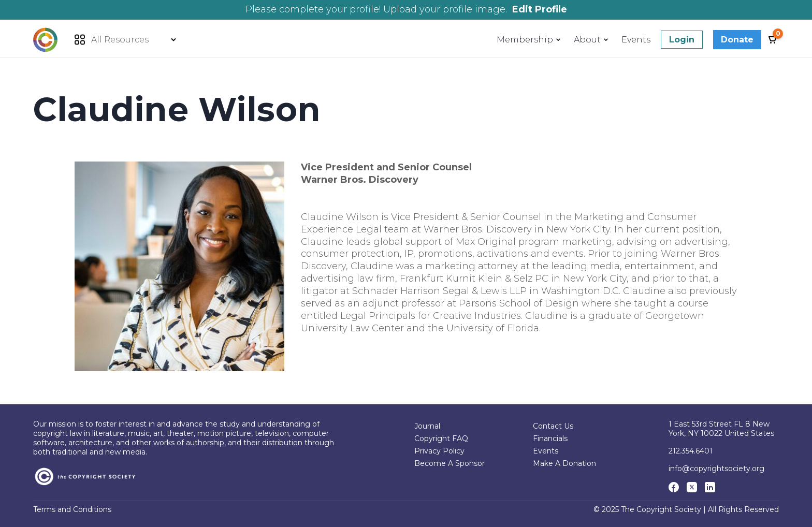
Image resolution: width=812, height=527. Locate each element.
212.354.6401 (691, 451)
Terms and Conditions (72, 510)
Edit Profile (540, 9)
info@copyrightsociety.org (716, 469)
